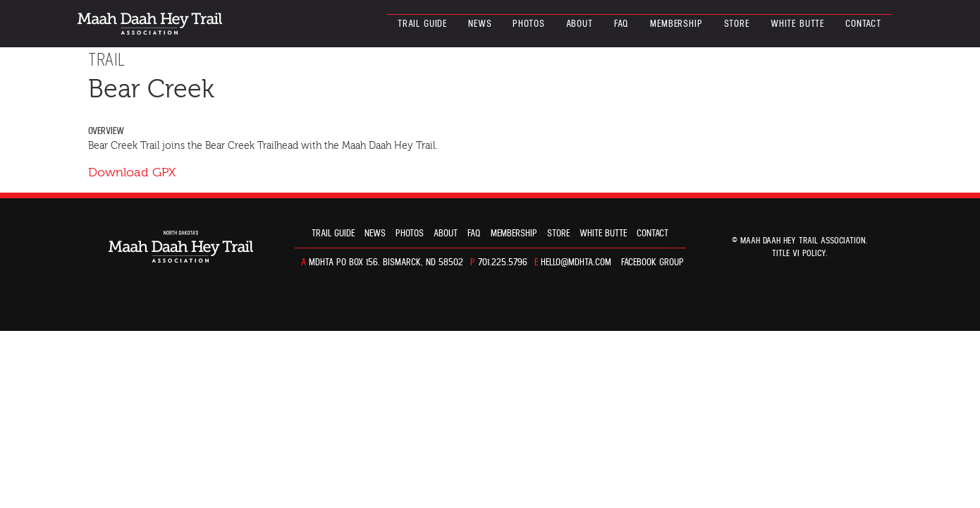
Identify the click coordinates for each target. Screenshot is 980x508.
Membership (676, 24)
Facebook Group (653, 262)
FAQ (622, 24)
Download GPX (132, 173)
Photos (528, 24)
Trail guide (422, 24)
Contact (863, 24)
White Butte (797, 24)
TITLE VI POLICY (799, 254)
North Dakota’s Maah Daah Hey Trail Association (150, 24)
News (480, 24)
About (580, 24)
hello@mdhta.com (576, 262)
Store (737, 24)
